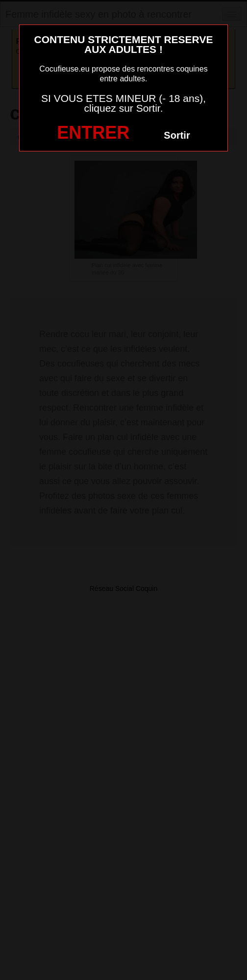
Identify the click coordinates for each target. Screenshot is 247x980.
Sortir (177, 135)
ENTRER (93, 133)
